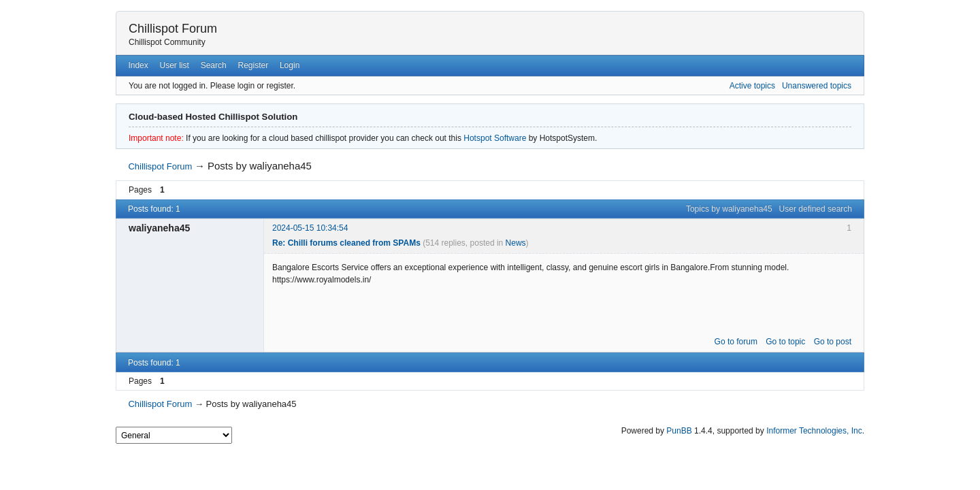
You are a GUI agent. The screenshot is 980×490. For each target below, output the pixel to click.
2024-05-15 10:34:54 (310, 228)
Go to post (833, 342)
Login (290, 65)
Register (253, 65)
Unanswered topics (817, 86)
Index (138, 65)
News (516, 243)
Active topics (752, 86)
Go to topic (785, 342)
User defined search (816, 209)
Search (214, 65)
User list (175, 65)
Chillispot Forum (173, 29)
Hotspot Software (495, 138)
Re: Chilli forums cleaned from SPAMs (346, 243)
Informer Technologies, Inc (814, 431)
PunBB (679, 431)
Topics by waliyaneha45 (729, 209)
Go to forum (736, 342)
